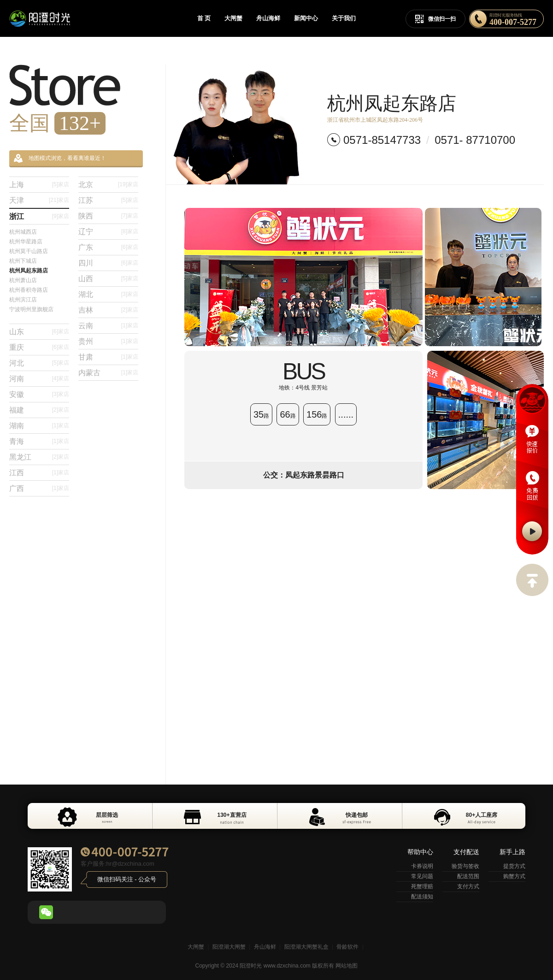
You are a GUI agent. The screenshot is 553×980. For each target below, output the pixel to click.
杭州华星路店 (26, 242)
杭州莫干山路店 (29, 251)
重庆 (39, 347)
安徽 (39, 394)
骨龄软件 (347, 947)
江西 (39, 473)
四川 (108, 263)
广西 (39, 488)
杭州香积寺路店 (29, 290)
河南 (39, 379)
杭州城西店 (23, 232)
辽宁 (108, 232)
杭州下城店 (23, 261)
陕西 (108, 216)
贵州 (108, 341)
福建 (39, 410)
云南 (108, 326)
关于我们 (344, 18)
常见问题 (422, 876)
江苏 (108, 200)
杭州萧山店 (23, 280)
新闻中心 (306, 18)
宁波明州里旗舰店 (31, 309)
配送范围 (468, 876)
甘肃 (108, 357)
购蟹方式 (514, 876)
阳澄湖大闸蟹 (229, 947)
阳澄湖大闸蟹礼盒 (306, 947)
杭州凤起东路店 (29, 271)
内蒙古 (108, 373)
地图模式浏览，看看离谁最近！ (60, 158)
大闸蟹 (233, 18)
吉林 (108, 310)
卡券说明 (422, 866)
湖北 (108, 294)
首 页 (204, 18)
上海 (39, 185)
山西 (108, 279)
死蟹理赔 (422, 886)
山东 (39, 332)
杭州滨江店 (23, 300)
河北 (39, 363)
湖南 (39, 426)
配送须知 (422, 897)
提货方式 (514, 866)
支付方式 (468, 886)
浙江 (39, 216)
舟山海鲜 (268, 18)
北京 (108, 185)
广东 (108, 247)
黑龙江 (39, 457)
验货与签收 (465, 866)
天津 (39, 200)
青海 (39, 441)
